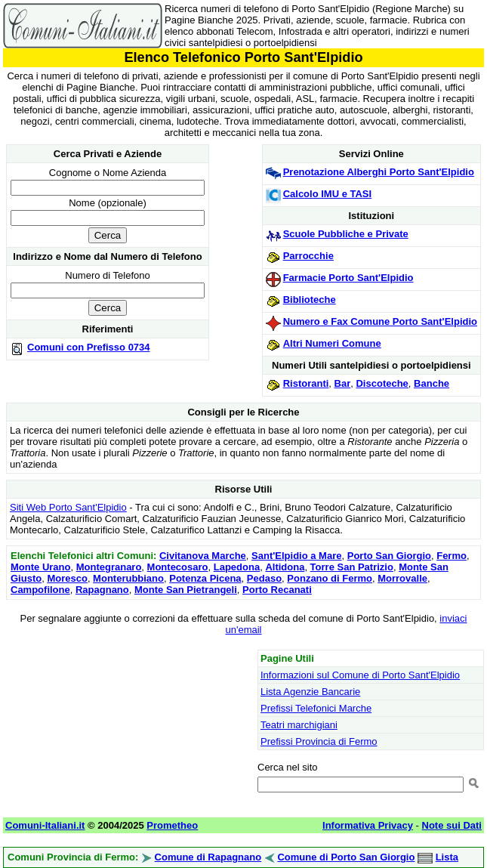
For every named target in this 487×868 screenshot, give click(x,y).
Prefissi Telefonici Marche (316, 708)
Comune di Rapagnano (208, 857)
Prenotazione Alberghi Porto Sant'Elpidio (379, 172)
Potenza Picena (205, 578)
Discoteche (382, 383)
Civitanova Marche (203, 556)
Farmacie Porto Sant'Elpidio (348, 278)
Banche (432, 383)
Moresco (67, 578)
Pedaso (264, 578)
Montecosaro (178, 567)
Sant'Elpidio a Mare (296, 556)
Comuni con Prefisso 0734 (89, 347)
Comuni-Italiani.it (45, 825)
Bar (343, 383)
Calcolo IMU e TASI (328, 194)
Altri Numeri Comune (332, 343)
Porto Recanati (277, 590)
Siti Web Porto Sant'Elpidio (68, 507)
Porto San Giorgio (389, 556)
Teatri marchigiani (299, 725)
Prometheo (172, 825)
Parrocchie (308, 256)
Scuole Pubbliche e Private (346, 234)
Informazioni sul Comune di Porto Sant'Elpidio (360, 675)
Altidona (285, 567)
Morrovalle (402, 578)
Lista (447, 857)
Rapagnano (102, 590)
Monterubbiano (128, 578)
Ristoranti (306, 383)
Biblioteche (310, 300)
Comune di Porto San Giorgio (346, 857)
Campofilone (40, 590)
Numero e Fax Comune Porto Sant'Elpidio (380, 321)
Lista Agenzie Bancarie (310, 692)
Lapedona (237, 567)
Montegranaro (109, 567)
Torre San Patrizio (352, 567)
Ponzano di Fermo (330, 578)
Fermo (452, 556)
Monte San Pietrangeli (186, 590)
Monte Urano (40, 567)
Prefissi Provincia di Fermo (319, 741)
